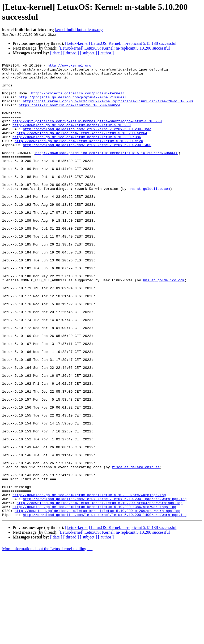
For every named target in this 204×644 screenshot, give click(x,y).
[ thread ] (71, 53)
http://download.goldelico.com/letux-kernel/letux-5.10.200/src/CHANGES (107, 171)
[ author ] (106, 53)
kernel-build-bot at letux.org (79, 30)
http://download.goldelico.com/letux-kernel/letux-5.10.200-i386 (77, 152)
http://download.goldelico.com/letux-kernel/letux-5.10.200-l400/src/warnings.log (105, 605)
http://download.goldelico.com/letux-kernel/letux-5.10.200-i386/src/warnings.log (94, 596)
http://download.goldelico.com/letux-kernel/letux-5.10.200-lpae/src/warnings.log (105, 586)
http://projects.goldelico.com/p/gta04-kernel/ (78, 99)
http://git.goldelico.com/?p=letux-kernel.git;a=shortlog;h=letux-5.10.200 (87, 133)
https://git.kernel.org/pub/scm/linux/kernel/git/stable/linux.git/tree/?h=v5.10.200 (108, 109)
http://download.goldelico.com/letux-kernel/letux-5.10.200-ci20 (79, 157)
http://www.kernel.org (70, 66)
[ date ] (56, 53)
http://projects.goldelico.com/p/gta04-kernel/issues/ (73, 104)
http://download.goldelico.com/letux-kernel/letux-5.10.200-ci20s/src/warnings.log (97, 601)
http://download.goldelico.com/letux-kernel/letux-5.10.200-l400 (87, 161)
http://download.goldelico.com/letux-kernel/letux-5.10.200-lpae (87, 142)
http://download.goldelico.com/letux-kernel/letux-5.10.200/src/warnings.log (89, 581)
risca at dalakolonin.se (136, 548)
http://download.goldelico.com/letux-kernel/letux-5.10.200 (72, 138)
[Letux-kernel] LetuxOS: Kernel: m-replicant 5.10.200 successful (114, 48)
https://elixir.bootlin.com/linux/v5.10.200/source (69, 114)
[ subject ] (88, 53)
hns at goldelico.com (149, 214)
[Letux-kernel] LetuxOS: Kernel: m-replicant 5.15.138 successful (121, 43)
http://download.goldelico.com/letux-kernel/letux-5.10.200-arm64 (82, 147)
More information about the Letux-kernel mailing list (47, 639)
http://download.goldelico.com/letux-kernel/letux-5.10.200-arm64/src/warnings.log (100, 591)
